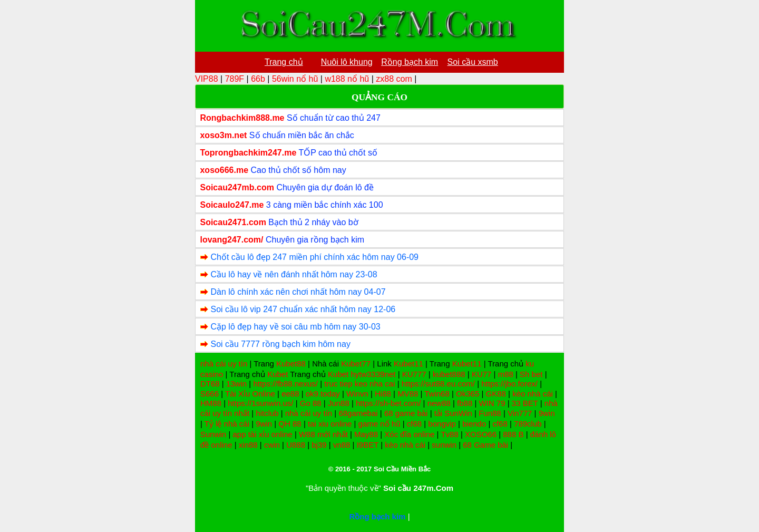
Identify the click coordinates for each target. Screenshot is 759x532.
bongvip (442, 424)
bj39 (319, 445)
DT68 (210, 384)
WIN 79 (492, 403)
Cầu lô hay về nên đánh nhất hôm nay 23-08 (294, 274)
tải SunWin (453, 413)
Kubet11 (408, 364)
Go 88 (311, 403)
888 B (513, 434)
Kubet (278, 374)
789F (235, 79)
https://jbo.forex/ (509, 384)
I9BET (368, 445)
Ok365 (468, 394)
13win (236, 384)
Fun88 (490, 413)
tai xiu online (330, 424)
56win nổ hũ (295, 79)
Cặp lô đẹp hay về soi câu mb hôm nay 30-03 (295, 327)
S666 (210, 394)
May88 (366, 434)
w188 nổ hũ (347, 79)
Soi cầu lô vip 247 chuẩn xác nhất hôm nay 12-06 (303, 309)
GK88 (496, 394)
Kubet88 (291, 364)
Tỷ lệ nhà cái (227, 424)
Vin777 (520, 413)
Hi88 (383, 394)
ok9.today (323, 394)
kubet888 (449, 374)
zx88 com (394, 79)
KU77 (482, 374)
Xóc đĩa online (409, 434)
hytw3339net (373, 374)
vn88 (342, 445)
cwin (272, 445)
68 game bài (406, 413)
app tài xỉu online (262, 434)
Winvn (357, 394)
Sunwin (213, 434)
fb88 (465, 403)
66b (258, 79)
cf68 (414, 424)
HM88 (211, 403)
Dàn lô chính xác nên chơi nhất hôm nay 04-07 (298, 292)
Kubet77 (356, 364)
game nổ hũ (379, 424)
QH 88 (290, 424)
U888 (296, 445)
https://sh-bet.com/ (388, 403)
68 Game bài (485, 445)
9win (547, 413)
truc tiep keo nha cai (359, 384)
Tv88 (449, 434)
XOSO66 (481, 434)
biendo (474, 424)
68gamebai (358, 413)
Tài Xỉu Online (250, 394)
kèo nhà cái (533, 394)
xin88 (248, 445)
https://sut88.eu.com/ (438, 384)
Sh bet (531, 374)
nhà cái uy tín (224, 364)
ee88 (290, 394)
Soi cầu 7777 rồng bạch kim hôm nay (280, 344)
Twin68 (437, 394)
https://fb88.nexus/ (285, 384)
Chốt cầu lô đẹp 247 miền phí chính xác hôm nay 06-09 (314, 257)
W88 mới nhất (323, 434)
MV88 (408, 394)
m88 (506, 374)
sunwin (444, 445)
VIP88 (207, 79)
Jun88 (339, 403)
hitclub (267, 413)
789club (528, 424)
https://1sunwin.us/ (260, 403)
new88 (439, 403)
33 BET (525, 403)
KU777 (414, 374)
